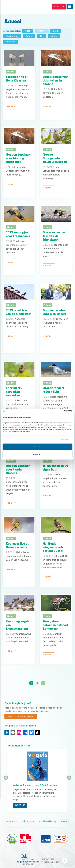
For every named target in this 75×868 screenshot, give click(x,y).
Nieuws (42, 31)
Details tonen (64, 440)
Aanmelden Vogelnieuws (21, 717)
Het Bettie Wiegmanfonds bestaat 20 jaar (53, 547)
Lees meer (11, 106)
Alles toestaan (37, 447)
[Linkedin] (25, 732)
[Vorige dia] (6, 795)
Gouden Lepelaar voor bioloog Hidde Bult (18, 158)
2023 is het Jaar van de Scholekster (18, 312)
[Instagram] (19, 732)
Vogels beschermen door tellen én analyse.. (56, 80)
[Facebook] (7, 732)
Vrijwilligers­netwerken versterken (14, 392)
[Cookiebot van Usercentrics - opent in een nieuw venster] (59, 411)
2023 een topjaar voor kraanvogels (18, 234)
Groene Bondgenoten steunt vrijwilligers (55, 158)
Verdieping (12, 36)
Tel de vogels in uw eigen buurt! (56, 468)
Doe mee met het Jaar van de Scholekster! (54, 236)
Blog (55, 31)
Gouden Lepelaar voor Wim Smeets (55, 312)
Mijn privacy (28, 821)
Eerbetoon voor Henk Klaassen (17, 79)
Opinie (29, 36)
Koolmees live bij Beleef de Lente (18, 545)
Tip (42, 36)
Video (54, 36)
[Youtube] (13, 732)
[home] (15, 7)
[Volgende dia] (69, 795)
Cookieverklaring (48, 821)
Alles (28, 31)
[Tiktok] (37, 732)
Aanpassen (38, 455)
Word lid (20, 805)
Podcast (11, 42)
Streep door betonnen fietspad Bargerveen (55, 625)
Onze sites (12, 821)
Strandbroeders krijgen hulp (53, 390)
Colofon (65, 821)
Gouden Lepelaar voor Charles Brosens (18, 469)
